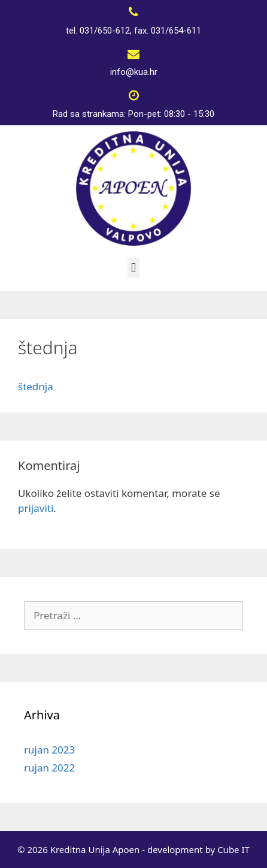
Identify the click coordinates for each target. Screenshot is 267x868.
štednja (36, 386)
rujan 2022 (49, 768)
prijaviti (36, 508)
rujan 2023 (49, 750)
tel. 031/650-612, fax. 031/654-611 (133, 31)
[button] (133, 268)
